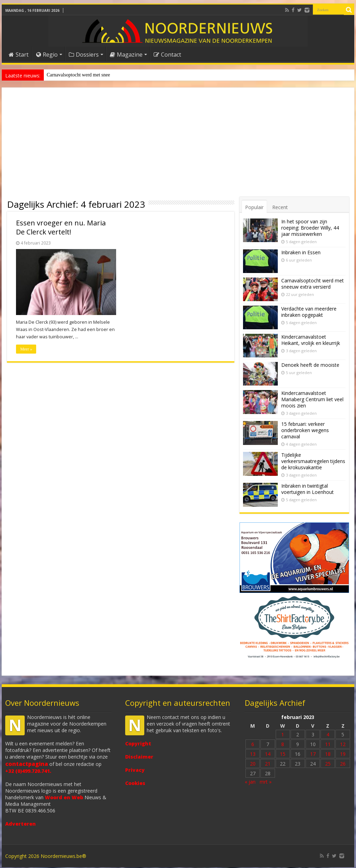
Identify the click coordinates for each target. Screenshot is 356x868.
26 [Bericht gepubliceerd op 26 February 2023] (343, 764)
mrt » (266, 782)
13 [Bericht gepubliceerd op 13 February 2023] (253, 755)
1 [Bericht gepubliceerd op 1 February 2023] (283, 735)
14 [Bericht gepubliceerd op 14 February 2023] (268, 755)
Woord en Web (64, 798)
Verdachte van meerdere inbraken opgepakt (309, 312)
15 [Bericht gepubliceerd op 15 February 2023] (283, 755)
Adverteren (21, 824)
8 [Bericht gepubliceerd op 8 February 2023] (283, 745)
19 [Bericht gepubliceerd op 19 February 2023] (343, 755)
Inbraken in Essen (301, 252)
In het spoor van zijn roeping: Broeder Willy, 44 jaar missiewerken (310, 228)
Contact (167, 55)
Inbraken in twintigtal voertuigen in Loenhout (308, 489)
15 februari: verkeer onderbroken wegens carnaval (305, 430)
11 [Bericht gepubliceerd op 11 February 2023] (328, 745)
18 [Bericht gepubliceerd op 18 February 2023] (328, 755)
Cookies (135, 784)
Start (19, 55)
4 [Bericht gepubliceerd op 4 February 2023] (328, 735)
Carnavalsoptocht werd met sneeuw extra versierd (313, 284)
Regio (47, 55)
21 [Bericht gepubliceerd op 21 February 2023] (268, 764)
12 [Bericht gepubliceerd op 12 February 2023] (343, 745)
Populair (254, 207)
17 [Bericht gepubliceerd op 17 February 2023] (313, 755)
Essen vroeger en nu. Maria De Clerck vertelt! (61, 227)
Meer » (26, 349)
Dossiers (84, 55)
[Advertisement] (178, 145)
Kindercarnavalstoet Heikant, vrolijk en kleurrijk (311, 340)
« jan (250, 782)
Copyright (138, 744)
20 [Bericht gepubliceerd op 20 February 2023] (253, 764)
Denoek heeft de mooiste (71, 75)
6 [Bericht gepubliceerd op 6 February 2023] (253, 745)
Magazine (126, 55)
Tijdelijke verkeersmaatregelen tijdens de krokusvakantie (313, 461)
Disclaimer (139, 757)
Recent (280, 207)
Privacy (135, 771)
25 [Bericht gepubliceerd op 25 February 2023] (328, 764)
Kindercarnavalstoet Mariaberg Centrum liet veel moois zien (312, 399)
